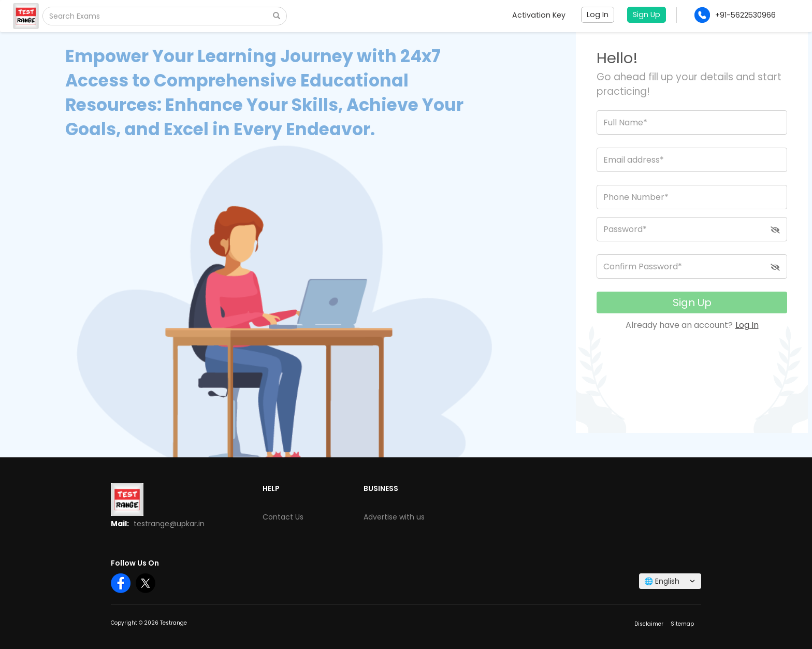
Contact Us (283, 517)
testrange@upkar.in (169, 524)
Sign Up (692, 302)
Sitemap (682, 624)
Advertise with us (394, 517)
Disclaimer (649, 624)
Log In (747, 325)
